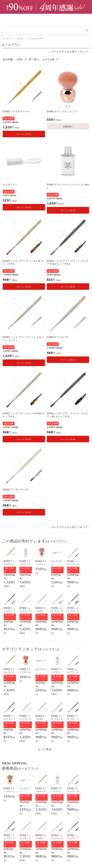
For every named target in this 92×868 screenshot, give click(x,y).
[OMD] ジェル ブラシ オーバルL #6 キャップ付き (23, 262)
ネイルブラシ (10, 184)
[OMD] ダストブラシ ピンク (62, 111)
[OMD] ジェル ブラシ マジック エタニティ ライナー (23, 338)
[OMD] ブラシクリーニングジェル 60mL (68, 186)
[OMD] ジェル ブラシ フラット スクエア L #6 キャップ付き (67, 415)
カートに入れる (24, 134)
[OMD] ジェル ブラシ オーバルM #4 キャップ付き (24, 415)
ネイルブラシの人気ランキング (69, 51)
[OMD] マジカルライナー (16, 111)
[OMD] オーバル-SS (57, 337)
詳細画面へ (68, 126)
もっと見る (45, 749)
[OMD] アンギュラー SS (16, 489)
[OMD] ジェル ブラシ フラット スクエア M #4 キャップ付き (67, 262)
